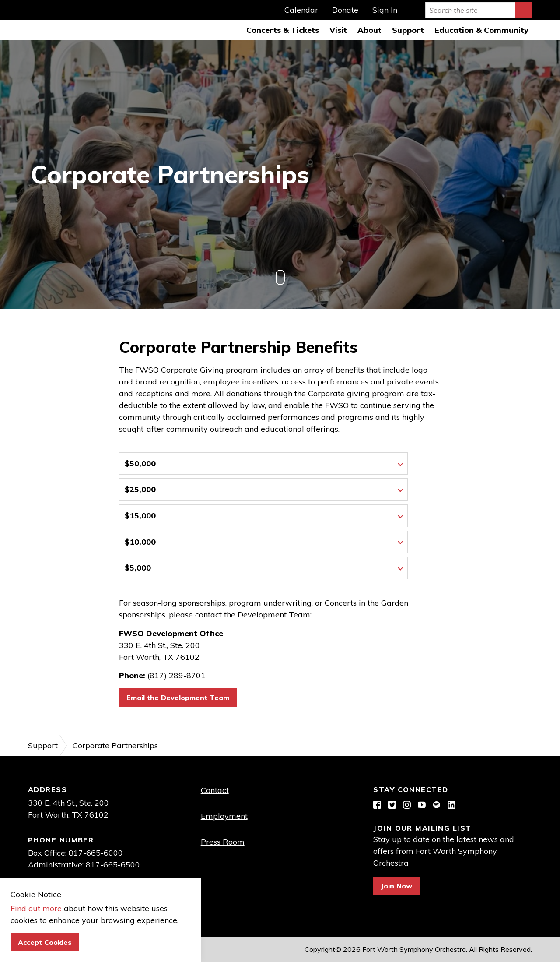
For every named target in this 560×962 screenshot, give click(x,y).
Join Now (396, 886)
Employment (224, 816)
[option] (280, 175)
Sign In (385, 10)
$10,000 (140, 542)
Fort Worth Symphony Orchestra (20, 20)
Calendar (301, 10)
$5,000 (138, 568)
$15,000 (140, 516)
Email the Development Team (178, 698)
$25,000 (140, 490)
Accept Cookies (45, 942)
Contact (215, 791)
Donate (345, 10)
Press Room (223, 842)
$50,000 (140, 463)
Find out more (36, 908)
